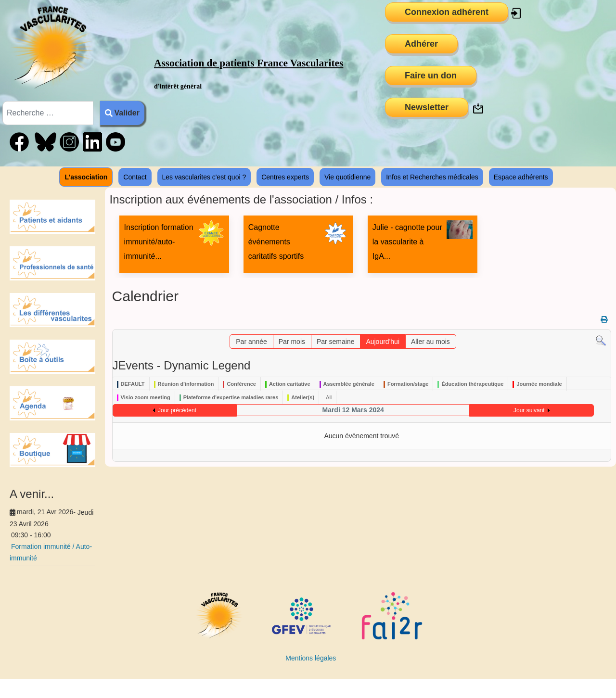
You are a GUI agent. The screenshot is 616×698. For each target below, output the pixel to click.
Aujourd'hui (383, 342)
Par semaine (336, 342)
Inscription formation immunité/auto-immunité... (159, 242)
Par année (251, 342)
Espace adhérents (521, 177)
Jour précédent (177, 410)
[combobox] (48, 113)
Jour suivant (529, 410)
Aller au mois (430, 342)
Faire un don (431, 76)
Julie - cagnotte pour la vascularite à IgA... (407, 242)
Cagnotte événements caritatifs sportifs (276, 242)
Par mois (292, 342)
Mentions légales (311, 658)
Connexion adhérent (447, 12)
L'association (86, 177)
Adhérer (421, 44)
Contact (135, 177)
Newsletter (427, 107)
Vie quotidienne (347, 177)
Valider (122, 113)
